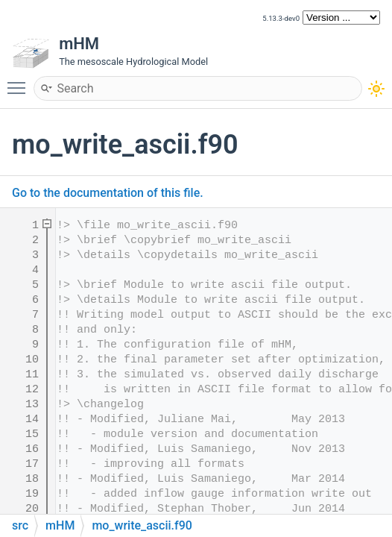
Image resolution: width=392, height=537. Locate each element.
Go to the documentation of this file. (108, 193)
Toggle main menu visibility (20, 81)
